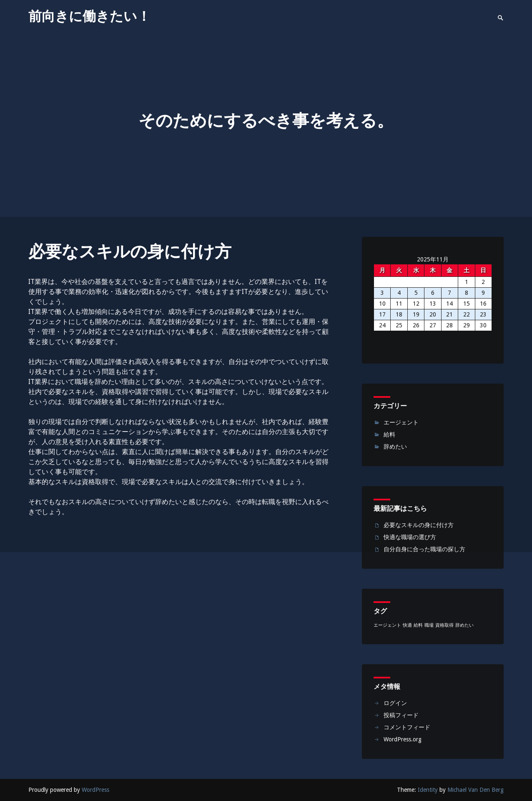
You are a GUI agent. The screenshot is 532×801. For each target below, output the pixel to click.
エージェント (401, 422)
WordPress (95, 790)
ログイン (395, 703)
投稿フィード (401, 715)
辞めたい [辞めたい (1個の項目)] (464, 625)
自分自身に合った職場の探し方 (424, 549)
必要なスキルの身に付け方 (419, 525)
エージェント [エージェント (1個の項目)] (387, 625)
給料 (389, 434)
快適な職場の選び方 (410, 537)
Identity (428, 790)
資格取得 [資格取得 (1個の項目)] (444, 625)
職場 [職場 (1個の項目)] (429, 625)
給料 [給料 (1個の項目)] (418, 625)
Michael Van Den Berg (476, 790)
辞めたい (395, 447)
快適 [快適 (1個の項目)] (407, 625)
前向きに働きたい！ (89, 16)
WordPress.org (403, 739)
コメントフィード (407, 727)
